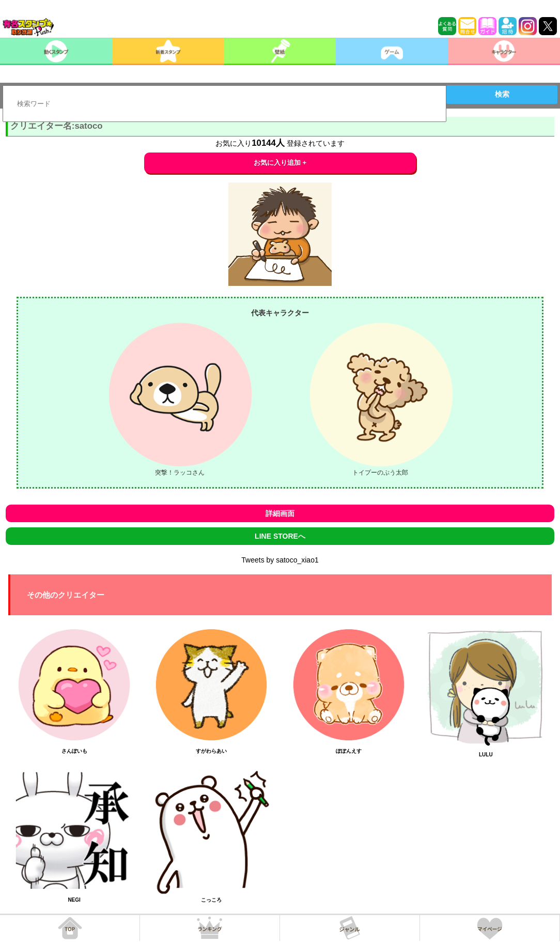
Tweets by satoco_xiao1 (280, 560)
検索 (502, 94)
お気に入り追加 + (280, 163)
